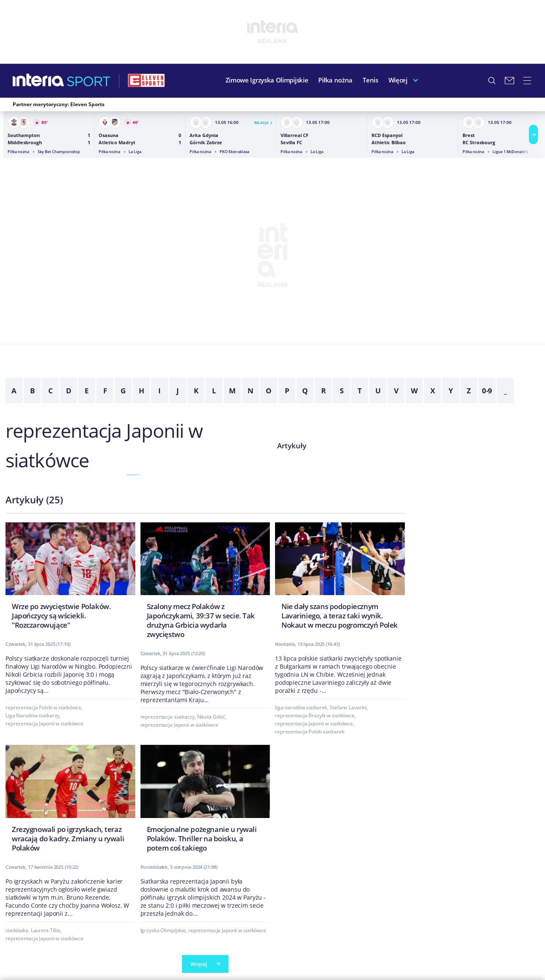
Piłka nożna (335, 80)
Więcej (398, 80)
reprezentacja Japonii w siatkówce (44, 723)
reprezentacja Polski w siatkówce (43, 707)
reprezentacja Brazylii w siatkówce (315, 715)
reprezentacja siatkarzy (168, 717)
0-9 (487, 391)
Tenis (370, 80)
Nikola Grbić (211, 717)
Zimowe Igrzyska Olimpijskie (267, 80)
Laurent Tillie (46, 930)
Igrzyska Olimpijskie (163, 930)
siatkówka (17, 930)
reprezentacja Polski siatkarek (310, 732)
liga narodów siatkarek (301, 707)
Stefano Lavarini (348, 707)
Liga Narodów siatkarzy (32, 715)
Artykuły (292, 446)
